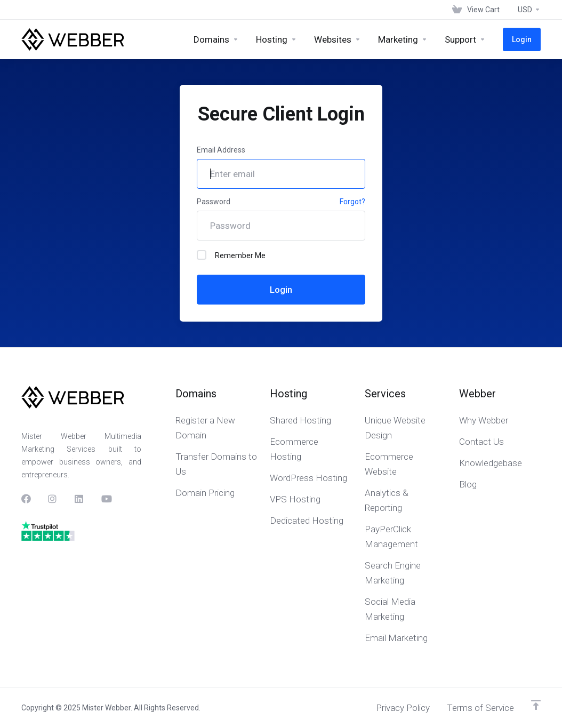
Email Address (221, 150)
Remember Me (231, 255)
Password (214, 202)
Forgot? (352, 202)
